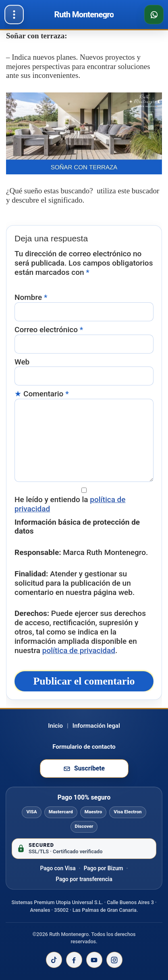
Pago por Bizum (104, 868)
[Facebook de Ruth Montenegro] (74, 960)
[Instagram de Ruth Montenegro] (114, 960)
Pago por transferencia (84, 879)
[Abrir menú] (14, 15)
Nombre (31, 297)
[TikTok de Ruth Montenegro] (54, 960)
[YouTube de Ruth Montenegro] (94, 960)
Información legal (96, 726)
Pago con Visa (58, 868)
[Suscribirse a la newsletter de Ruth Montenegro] (84, 769)
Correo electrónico (49, 330)
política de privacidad (79, 650)
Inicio (55, 726)
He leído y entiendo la (70, 504)
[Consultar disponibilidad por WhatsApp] (154, 15)
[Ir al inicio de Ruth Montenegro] (84, 15)
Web (22, 362)
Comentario (46, 394)
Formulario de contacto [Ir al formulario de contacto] (84, 747)
